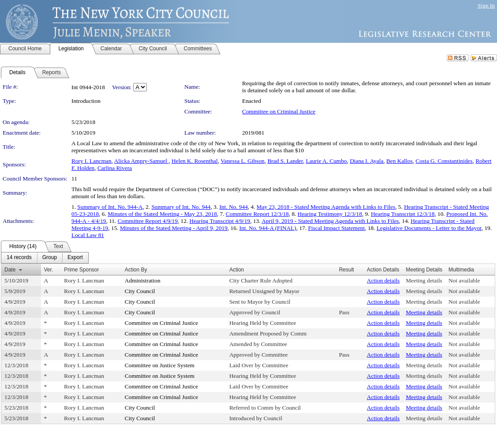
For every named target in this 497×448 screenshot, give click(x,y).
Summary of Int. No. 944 (181, 207)
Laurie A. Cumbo (327, 161)
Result (347, 270)
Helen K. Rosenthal (195, 161)
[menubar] (45, 258)
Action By (136, 270)
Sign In (486, 6)
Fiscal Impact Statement (336, 228)
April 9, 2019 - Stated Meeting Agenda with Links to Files (330, 221)
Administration (143, 280)
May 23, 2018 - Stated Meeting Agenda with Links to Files (326, 207)
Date (10, 270)
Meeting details (424, 280)
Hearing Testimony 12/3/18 (330, 214)
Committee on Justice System (160, 365)
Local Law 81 (88, 235)
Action (237, 270)
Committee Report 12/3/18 (257, 214)
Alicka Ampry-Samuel (142, 161)
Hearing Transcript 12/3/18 (403, 214)
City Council (140, 291)
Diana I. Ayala (366, 161)
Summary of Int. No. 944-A (110, 207)
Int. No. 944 (233, 207)
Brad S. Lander (285, 161)
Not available (464, 280)
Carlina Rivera (115, 168)
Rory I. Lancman (92, 161)
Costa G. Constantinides (444, 161)
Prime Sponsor (81, 270)
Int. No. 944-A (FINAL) (268, 228)
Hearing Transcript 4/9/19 (220, 221)
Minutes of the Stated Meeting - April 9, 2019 (174, 228)
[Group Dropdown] (50, 258)
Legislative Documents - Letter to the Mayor (429, 228)
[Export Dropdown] (75, 258)
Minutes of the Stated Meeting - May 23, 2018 (162, 214)
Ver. (49, 270)
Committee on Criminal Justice (279, 111)
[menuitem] (19, 258)
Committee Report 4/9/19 (148, 221)
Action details (383, 280)
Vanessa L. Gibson (243, 161)
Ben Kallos (400, 161)
